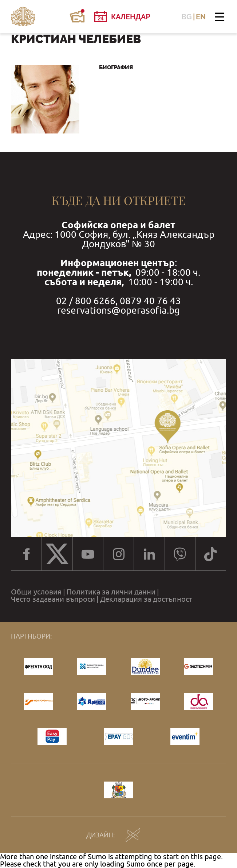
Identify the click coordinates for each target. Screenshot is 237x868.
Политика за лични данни (111, 592)
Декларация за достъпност (146, 599)
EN (201, 17)
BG (187, 17)
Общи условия (36, 592)
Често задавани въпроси (53, 599)
